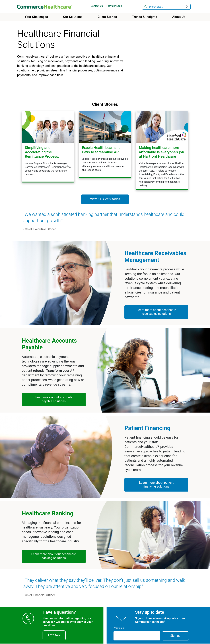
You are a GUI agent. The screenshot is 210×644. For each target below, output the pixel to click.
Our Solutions (73, 17)
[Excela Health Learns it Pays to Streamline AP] (105, 145)
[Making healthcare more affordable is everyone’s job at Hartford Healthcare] (162, 150)
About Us (179, 17)
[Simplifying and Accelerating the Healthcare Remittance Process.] (48, 147)
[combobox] (166, 7)
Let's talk (54, 636)
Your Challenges (36, 17)
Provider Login (115, 6)
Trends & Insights (145, 17)
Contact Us (97, 6)
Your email (119, 629)
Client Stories (107, 17)
